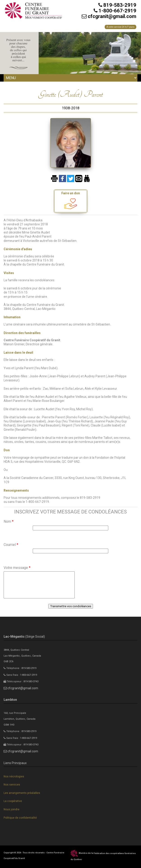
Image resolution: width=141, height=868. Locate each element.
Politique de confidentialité (20, 818)
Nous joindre (12, 809)
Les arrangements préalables (22, 793)
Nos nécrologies (14, 776)
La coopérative (13, 801)
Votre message (17, 568)
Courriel (11, 545)
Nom (9, 521)
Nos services (12, 785)
